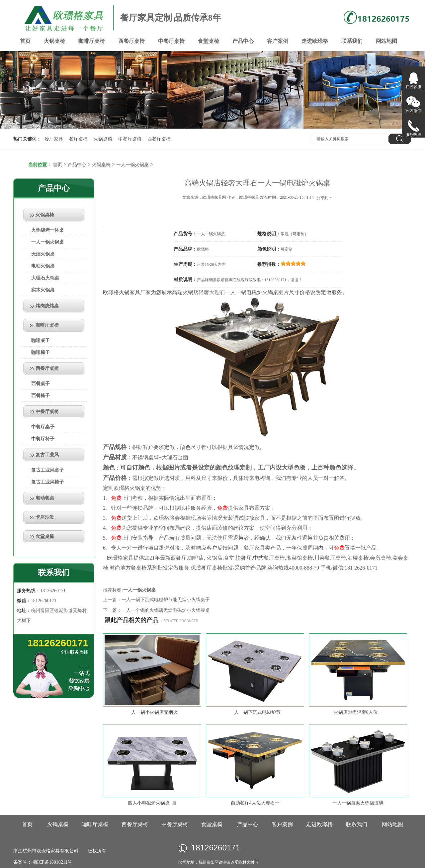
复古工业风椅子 (47, 482)
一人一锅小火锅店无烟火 (152, 712)
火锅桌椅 (54, 41)
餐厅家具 (54, 139)
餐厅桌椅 (78, 139)
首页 (25, 41)
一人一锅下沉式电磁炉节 (255, 712)
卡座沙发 (45, 517)
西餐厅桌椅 (131, 41)
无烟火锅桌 (43, 254)
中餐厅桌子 (43, 427)
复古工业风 (47, 455)
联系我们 (352, 41)
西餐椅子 (41, 396)
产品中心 (243, 41)
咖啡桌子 (41, 340)
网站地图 (386, 41)
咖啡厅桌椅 (92, 41)
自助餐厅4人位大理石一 (255, 803)
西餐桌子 (41, 384)
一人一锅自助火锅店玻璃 (358, 803)
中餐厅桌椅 (171, 41)
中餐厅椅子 (43, 439)
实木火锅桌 (43, 290)
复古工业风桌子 (47, 470)
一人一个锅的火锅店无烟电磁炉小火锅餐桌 (166, 610)
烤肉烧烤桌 (47, 306)
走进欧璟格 (315, 41)
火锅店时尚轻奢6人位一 (358, 712)
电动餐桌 (45, 498)
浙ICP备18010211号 (52, 862)
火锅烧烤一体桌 (47, 230)
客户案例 (278, 41)
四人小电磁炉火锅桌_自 (152, 803)
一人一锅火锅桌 (132, 165)
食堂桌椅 (209, 41)
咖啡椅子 (41, 352)
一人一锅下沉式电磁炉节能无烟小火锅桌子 (166, 600)
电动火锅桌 (43, 266)
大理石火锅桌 (45, 278)
